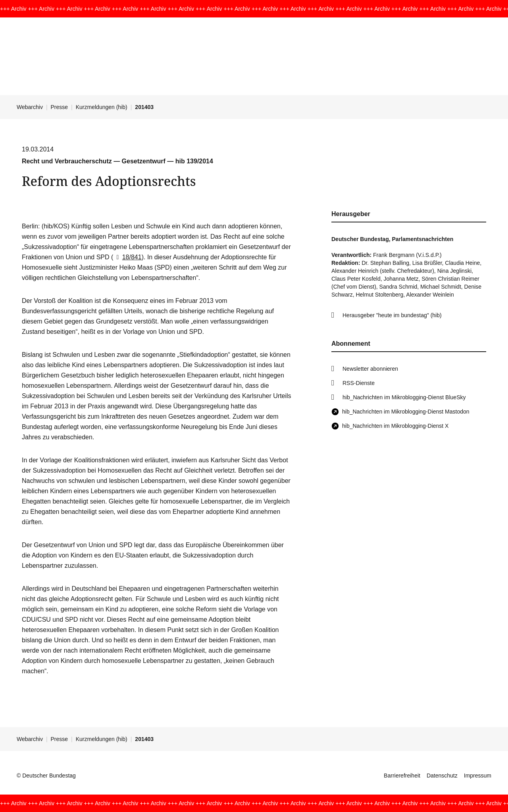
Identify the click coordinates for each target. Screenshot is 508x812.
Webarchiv (30, 107)
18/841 (127, 257)
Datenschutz (442, 776)
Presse (60, 107)
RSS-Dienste (359, 383)
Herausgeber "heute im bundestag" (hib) (392, 315)
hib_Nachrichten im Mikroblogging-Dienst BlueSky (404, 397)
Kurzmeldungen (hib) (102, 107)
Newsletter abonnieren (370, 369)
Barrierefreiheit (402, 776)
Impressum (478, 776)
